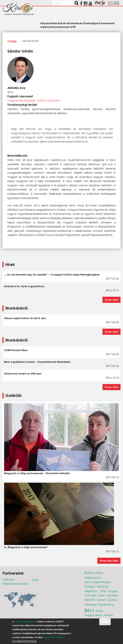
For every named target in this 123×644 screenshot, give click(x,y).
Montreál (112, 595)
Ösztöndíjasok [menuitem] (92, 23)
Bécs (89, 610)
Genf (102, 595)
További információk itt (53, 637)
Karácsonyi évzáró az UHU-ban (23, 373)
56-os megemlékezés (97, 582)
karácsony (106, 604)
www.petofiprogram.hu (25, 622)
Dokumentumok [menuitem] (60, 27)
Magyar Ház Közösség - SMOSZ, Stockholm (34, 100)
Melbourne (93, 578)
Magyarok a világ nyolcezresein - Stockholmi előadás (37, 473)
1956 (103, 591)
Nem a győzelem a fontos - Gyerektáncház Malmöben (37, 362)
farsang (102, 586)
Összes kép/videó (109, 561)
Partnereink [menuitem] (108, 23)
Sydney (112, 600)
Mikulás (108, 615)
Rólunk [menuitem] (62, 23)
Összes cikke (112, 300)
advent (102, 600)
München (91, 595)
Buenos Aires (94, 573)
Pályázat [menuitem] (46, 23)
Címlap (12, 41)
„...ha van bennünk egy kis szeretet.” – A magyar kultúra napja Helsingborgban (52, 274)
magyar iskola (93, 615)
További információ (24, 641)
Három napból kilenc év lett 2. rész (25, 318)
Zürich (100, 611)
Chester (113, 591)
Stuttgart (90, 586)
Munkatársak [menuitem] (75, 23)
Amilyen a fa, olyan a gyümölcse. (24, 286)
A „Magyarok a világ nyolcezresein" (26, 547)
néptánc (91, 591)
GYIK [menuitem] (73, 27)
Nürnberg (91, 605)
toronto (90, 600)
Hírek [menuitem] (54, 23)
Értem (105, 622)
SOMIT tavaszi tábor (16, 350)
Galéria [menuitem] (45, 27)
